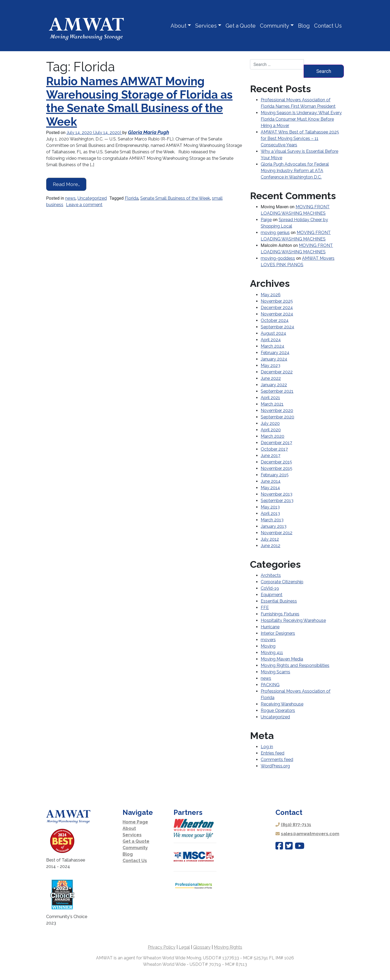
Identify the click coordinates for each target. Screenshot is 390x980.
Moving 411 (272, 653)
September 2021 (277, 391)
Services (206, 26)
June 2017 (271, 456)
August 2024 (273, 333)
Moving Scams (275, 672)
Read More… (70, 184)
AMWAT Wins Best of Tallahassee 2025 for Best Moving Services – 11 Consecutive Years (300, 138)
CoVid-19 (270, 588)
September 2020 (277, 417)
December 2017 (276, 443)
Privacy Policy (162, 947)
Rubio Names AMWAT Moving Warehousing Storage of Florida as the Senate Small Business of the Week (139, 102)
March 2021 (272, 404)
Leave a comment (84, 205)
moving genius (275, 233)
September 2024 (277, 327)
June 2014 (271, 481)
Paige (266, 220)
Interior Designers (278, 633)
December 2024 (277, 308)
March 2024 (273, 346)
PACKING (270, 685)
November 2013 (277, 494)
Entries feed (273, 753)
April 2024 (271, 340)
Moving (268, 646)
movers (268, 640)
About (179, 26)
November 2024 (277, 314)
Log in (267, 747)
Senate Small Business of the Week (175, 198)
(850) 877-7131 (296, 825)
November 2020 (277, 411)
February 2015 (275, 475)
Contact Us (328, 26)
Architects (271, 575)
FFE (265, 608)
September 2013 (277, 501)
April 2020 (271, 430)
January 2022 (274, 385)
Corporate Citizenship (282, 582)
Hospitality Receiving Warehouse (293, 620)
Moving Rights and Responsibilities (295, 665)
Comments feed (277, 760)
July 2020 (270, 423)
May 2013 (270, 507)
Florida (132, 198)
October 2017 (274, 449)
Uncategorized (92, 198)
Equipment (272, 595)
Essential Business (279, 601)
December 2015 (276, 462)
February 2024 (275, 353)
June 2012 (271, 546)
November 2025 (277, 301)
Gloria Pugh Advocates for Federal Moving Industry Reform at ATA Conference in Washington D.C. (295, 171)
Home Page (135, 822)
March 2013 (272, 520)
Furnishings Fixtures (280, 614)
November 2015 (277, 468)
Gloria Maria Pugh (148, 132)
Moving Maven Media (282, 659)
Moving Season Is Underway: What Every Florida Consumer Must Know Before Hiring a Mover (301, 119)
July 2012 (270, 539)
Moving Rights (228, 947)
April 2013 (270, 513)
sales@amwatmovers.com (310, 834)
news (70, 198)
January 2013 (274, 526)
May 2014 (270, 488)
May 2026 (271, 295)
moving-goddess (278, 258)
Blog (304, 26)
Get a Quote (241, 26)
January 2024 (274, 359)
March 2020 (273, 436)
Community (275, 26)
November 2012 (277, 533)
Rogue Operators (278, 710)
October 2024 (275, 320)
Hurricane (270, 627)
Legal (184, 947)
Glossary (202, 947)
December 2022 (277, 372)
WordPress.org (275, 766)
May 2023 (271, 365)
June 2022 (271, 378)
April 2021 (270, 398)
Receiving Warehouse (282, 704)
